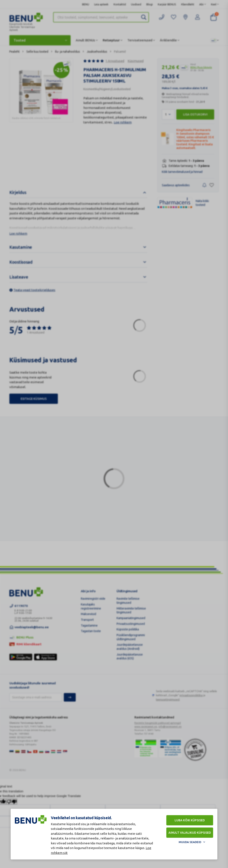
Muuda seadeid (190, 842)
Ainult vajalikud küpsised (190, 833)
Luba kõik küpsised (190, 820)
